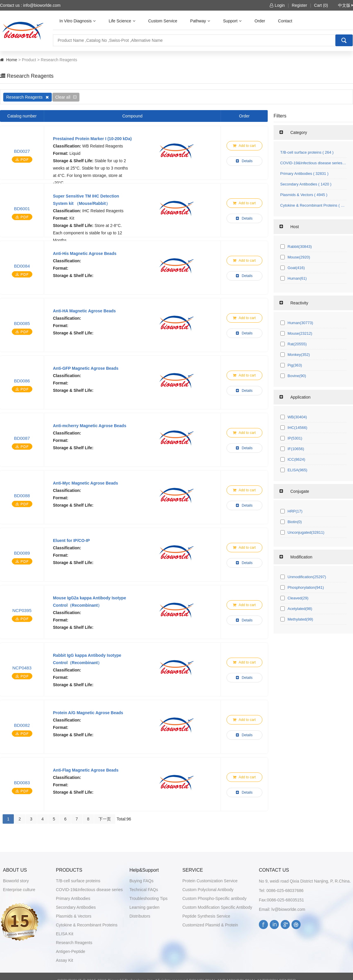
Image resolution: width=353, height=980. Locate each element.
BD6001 (22, 209)
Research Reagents (28, 97)
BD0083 (22, 783)
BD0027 (22, 151)
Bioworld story (16, 881)
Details (244, 161)
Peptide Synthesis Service (206, 916)
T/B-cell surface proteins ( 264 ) (307, 152)
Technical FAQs (144, 890)
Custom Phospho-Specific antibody (214, 898)
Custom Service (163, 21)
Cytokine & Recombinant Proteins (87, 925)
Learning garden (144, 907)
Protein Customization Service (210, 881)
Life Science (122, 21)
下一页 (105, 819)
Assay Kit (64, 960)
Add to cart (244, 146)
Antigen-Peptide (71, 951)
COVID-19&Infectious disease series (89, 890)
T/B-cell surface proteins (78, 881)
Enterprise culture (19, 890)
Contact (285, 21)
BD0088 (22, 496)
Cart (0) (321, 5)
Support (232, 21)
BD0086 (22, 381)
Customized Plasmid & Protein (210, 925)
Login (277, 5)
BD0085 (22, 323)
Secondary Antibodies (76, 907)
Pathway (200, 21)
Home (12, 60)
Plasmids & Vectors (74, 916)
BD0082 (22, 725)
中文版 (345, 5)
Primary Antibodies (73, 898)
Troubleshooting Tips (148, 898)
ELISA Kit (65, 934)
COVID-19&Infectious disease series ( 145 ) (313, 163)
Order (260, 21)
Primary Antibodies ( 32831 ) (304, 174)
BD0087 (22, 438)
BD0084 (22, 266)
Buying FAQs (141, 881)
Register (299, 5)
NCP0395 (22, 610)
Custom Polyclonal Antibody (208, 890)
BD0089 (22, 553)
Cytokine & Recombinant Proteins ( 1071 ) (313, 205)
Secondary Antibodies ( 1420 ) (306, 184)
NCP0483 (22, 668)
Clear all (66, 97)
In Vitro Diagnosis (78, 21)
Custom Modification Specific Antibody (217, 907)
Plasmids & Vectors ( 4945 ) (304, 195)
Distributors (140, 916)
